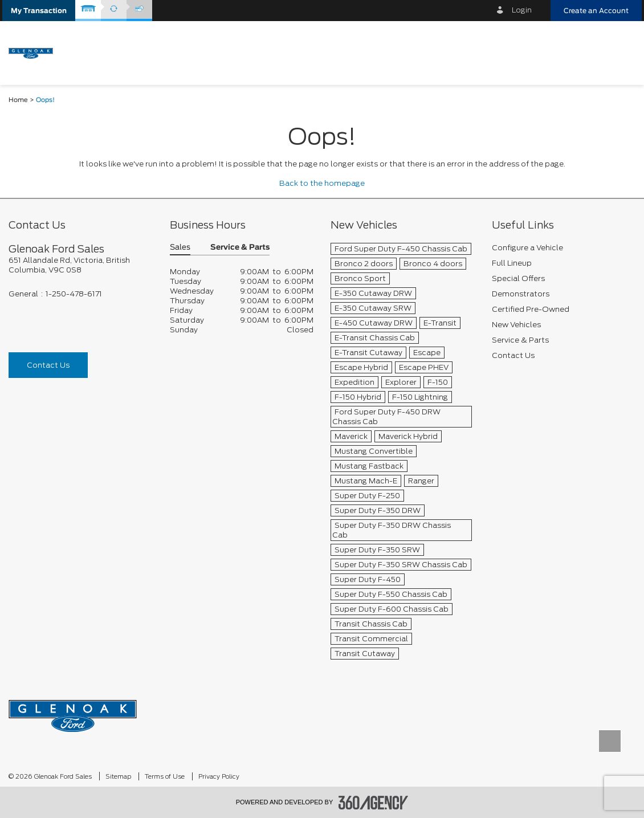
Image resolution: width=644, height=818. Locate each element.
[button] (39, 11)
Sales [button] (180, 248)
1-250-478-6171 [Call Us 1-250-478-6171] (74, 294)
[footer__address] (81, 265)
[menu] (621, 52)
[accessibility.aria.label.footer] (373, 803)
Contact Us (48, 365)
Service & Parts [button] (240, 248)
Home (18, 100)
